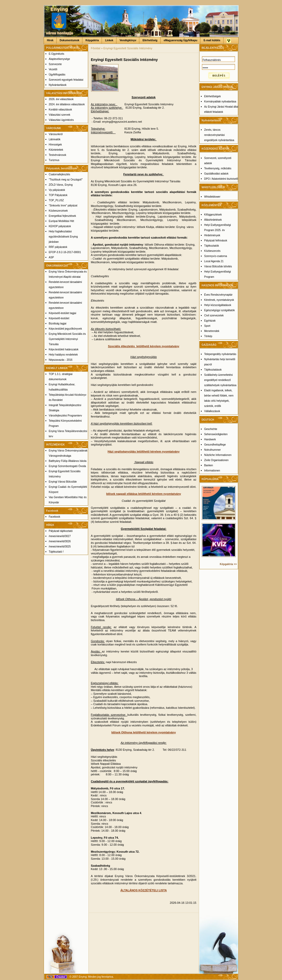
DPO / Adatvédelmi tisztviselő (221, 179)
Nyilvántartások (58, 85)
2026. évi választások (61, 99)
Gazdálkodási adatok (216, 174)
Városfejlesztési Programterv (65, 416)
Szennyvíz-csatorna (216, 256)
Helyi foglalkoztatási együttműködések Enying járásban (63, 237)
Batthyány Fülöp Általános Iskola (68, 461)
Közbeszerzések (58, 211)
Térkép (208, 336)
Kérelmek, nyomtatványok (219, 300)
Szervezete (55, 64)
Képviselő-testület (59, 318)
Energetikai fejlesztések (63, 216)
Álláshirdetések (213, 220)
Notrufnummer (213, 450)
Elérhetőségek (213, 96)
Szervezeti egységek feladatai (66, 80)
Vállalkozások (212, 411)
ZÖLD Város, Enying (61, 185)
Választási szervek (60, 115)
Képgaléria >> (228, 564)
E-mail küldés (212, 40)
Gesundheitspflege (215, 445)
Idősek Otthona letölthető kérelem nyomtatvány (143, 732)
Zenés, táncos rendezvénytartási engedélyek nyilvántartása (219, 135)
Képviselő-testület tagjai (63, 313)
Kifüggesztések (213, 215)
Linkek (109, 40)
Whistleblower (212, 197)
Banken (209, 465)
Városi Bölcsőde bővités (218, 266)
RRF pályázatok (58, 247)
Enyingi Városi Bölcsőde (63, 482)
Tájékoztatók (212, 246)
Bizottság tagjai (58, 324)
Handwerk (210, 439)
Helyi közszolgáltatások (218, 305)
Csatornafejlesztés (60, 174)
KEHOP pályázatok (60, 226)
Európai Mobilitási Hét (61, 221)
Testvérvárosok (58, 155)
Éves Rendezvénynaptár (218, 295)
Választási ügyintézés (61, 120)
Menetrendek (212, 331)
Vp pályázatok (57, 190)
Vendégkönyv (128, 40)
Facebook (55, 517)
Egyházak (210, 321)
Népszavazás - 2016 (61, 360)
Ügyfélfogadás (57, 75)
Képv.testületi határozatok (64, 349)
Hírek (50, 40)
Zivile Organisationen (217, 460)
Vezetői (53, 69)
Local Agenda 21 (214, 261)
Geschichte (211, 429)
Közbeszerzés (212, 251)
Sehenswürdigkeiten (216, 434)
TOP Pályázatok (58, 195)
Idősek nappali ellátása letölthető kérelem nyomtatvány (144, 494)
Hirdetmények (212, 235)
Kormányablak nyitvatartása (220, 102)
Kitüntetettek (56, 150)
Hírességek (55, 145)
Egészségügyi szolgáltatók (220, 310)
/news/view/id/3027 (60, 536)
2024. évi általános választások (67, 104)
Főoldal (96, 48)
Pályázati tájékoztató (61, 531)
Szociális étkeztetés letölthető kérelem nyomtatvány (144, 346)
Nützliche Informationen (218, 455)
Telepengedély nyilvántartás (220, 354)
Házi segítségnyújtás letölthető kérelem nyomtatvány (144, 451)
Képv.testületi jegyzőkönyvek (65, 329)
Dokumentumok (70, 40)
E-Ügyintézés (57, 54)
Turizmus (54, 160)
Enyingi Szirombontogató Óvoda (67, 466)
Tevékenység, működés (218, 168)
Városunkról (56, 134)
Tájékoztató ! (56, 552)
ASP (51, 257)
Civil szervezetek (214, 315)
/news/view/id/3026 (60, 541)
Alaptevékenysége (60, 59)
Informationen (212, 471)
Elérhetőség (150, 40)
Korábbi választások (61, 110)
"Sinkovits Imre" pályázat (63, 206)
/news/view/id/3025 (60, 547)
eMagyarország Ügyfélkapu (181, 40)
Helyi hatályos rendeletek (63, 355)
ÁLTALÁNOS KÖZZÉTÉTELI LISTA (143, 890)
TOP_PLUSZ (56, 200)
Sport (207, 326)
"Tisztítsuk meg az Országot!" (66, 180)
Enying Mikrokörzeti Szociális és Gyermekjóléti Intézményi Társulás (67, 339)
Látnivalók (55, 139)
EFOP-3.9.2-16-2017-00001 (65, 252)
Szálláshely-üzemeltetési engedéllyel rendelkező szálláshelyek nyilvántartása (220, 380)
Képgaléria (92, 40)
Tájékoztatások (213, 370)
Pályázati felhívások (216, 241)
